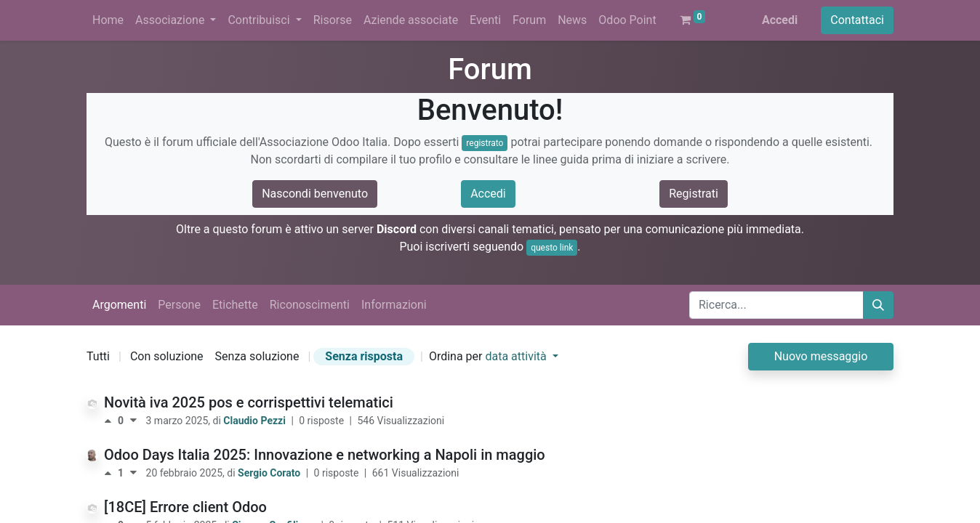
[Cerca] (878, 305)
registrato (485, 143)
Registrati (694, 194)
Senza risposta (364, 356)
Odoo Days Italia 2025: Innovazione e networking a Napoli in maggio (325, 455)
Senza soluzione (257, 356)
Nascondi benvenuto (315, 194)
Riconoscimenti (310, 305)
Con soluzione (167, 356)
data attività (517, 356)
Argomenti (119, 305)
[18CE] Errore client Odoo (185, 507)
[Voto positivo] (111, 421)
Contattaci (857, 20)
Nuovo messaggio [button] (821, 356)
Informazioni (394, 305)
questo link (552, 248)
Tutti (98, 356)
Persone (179, 305)
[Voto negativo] (133, 421)
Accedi (780, 20)
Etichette (235, 305)
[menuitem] (108, 20)
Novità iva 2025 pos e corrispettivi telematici (249, 402)
